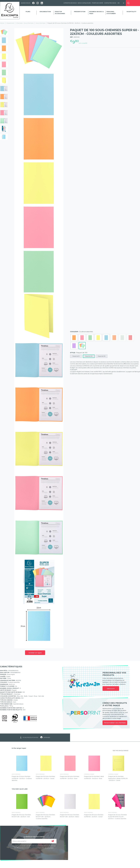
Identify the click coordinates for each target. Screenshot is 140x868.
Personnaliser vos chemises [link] (115, 723)
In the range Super (19, 748)
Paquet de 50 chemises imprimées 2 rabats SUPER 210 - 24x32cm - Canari (118, 778)
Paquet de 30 (76, 356)
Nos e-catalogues (84, 3)
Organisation (45, 12)
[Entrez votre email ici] (34, 841)
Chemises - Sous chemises (25, 23)
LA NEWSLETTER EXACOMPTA (34, 837)
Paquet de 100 (89, 356)
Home (2, 23)
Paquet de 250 (102, 356)
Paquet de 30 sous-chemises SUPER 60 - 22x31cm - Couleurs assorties (22, 778)
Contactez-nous (110, 3)
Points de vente (97, 3)
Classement (10, 23)
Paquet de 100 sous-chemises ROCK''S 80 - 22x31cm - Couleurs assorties (45, 817)
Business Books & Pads (96, 13)
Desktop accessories (60, 13)
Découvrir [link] (111, 689)
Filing (28, 12)
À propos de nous (70, 3)
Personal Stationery (111, 13)
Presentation (80, 12)
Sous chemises (40, 23)
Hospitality (131, 12)
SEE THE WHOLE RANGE (121, 751)
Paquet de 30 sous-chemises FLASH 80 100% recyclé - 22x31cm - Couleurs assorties (117, 817)
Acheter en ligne (35, 653)
